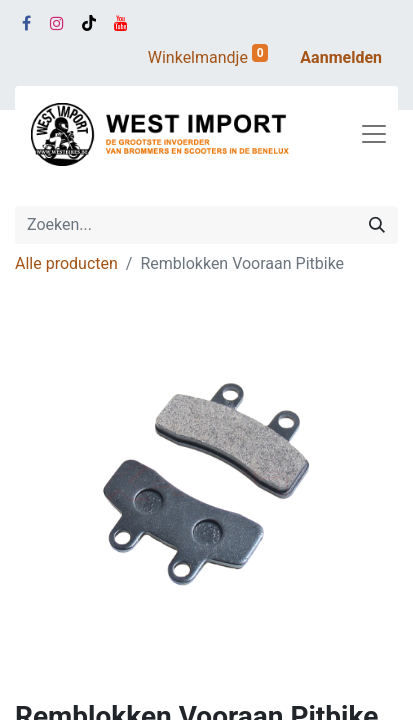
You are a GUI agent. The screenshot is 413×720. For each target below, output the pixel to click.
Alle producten (66, 263)
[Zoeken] (377, 225)
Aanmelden (341, 57)
